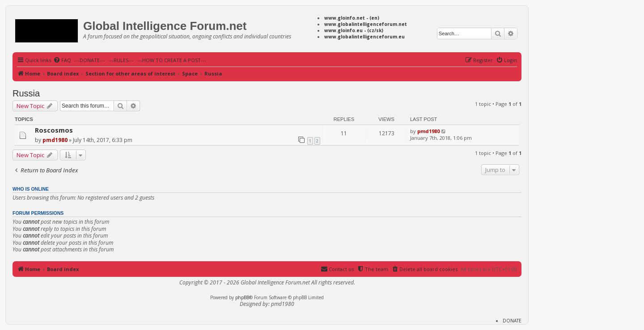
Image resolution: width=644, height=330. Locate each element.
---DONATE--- (90, 60)
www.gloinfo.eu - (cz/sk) (354, 30)
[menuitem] (62, 60)
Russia (26, 93)
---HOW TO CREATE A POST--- (172, 60)
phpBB (242, 297)
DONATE (512, 321)
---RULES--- (121, 60)
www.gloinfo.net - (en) (352, 18)
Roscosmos (54, 130)
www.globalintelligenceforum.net (366, 24)
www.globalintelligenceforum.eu (364, 37)
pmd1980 (55, 140)
